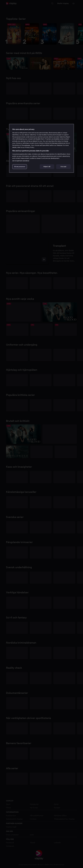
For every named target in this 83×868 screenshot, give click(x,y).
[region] (41, 148)
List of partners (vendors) (21, 161)
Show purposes (20, 167)
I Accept (63, 167)
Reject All (47, 167)
